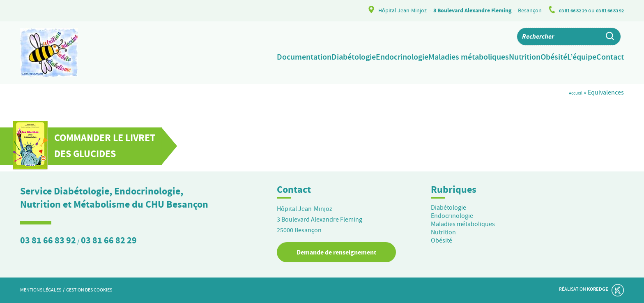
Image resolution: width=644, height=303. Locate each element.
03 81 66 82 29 (564, 10)
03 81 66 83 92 (607, 10)
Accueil (573, 93)
